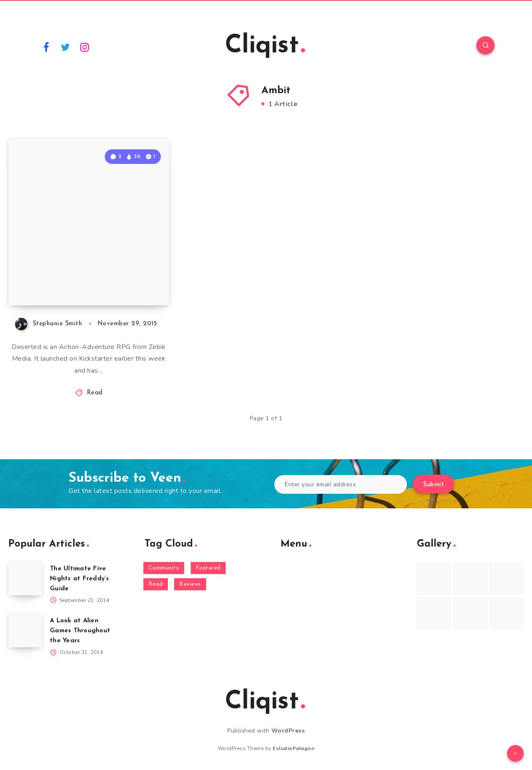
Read (95, 393)
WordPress (288, 731)
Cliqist (265, 46)
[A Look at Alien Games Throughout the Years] (25, 631)
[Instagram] (85, 47)
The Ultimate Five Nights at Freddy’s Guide (80, 579)
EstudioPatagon (293, 748)
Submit (433, 485)
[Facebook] (46, 47)
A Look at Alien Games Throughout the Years (80, 631)
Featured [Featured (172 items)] (208, 568)
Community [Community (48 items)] (164, 568)
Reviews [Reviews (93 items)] (190, 584)
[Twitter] (66, 47)
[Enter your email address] (341, 484)
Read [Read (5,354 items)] (156, 584)
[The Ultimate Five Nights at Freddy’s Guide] (25, 579)
